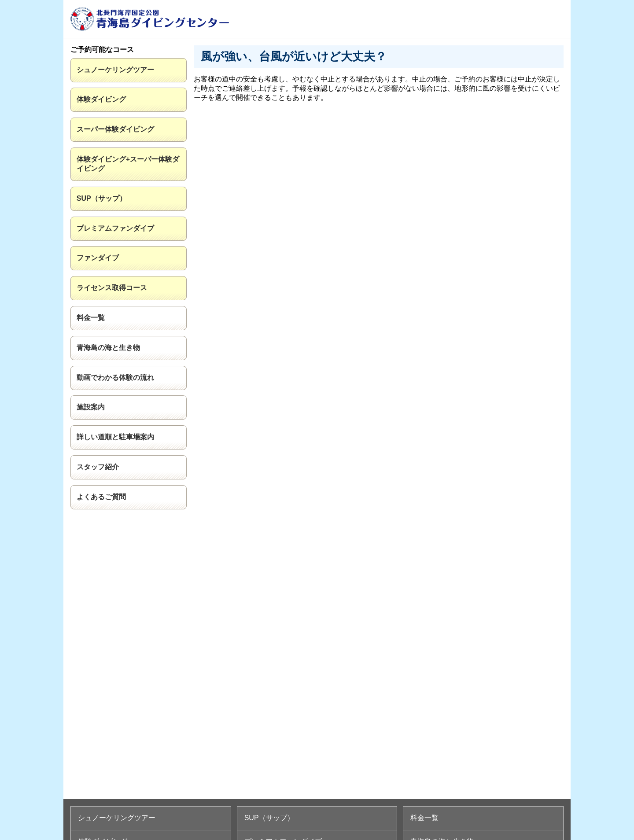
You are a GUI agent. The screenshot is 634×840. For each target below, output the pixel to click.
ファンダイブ (98, 258)
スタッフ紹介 (98, 467)
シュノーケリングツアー (115, 70)
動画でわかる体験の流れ (115, 378)
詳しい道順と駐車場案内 (115, 437)
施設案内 (91, 407)
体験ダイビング (101, 99)
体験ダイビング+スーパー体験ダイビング (128, 164)
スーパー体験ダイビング (115, 129)
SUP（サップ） (101, 198)
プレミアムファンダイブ (115, 228)
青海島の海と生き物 (108, 348)
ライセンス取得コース (112, 288)
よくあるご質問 (101, 497)
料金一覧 (91, 318)
